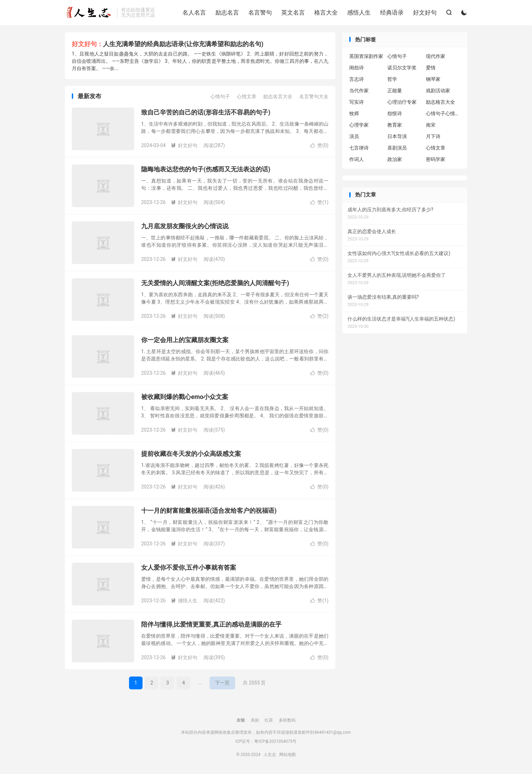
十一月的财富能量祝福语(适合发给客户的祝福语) (209, 511)
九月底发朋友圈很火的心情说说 (185, 226)
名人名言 (194, 12)
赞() (319, 145)
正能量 (395, 91)
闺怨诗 (357, 68)
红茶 (269, 720)
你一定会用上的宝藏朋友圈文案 (185, 340)
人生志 (89, 12)
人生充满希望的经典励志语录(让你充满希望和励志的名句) (183, 44)
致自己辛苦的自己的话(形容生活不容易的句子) (206, 112)
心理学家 (359, 125)
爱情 (431, 68)
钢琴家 (433, 79)
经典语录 (392, 12)
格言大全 (326, 12)
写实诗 (357, 102)
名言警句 (260, 12)
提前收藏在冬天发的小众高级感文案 (191, 454)
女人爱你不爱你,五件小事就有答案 (189, 567)
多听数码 (287, 720)
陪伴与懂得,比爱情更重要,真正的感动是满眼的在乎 (211, 624)
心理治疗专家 (402, 102)
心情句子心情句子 (443, 113)
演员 (354, 136)
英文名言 (293, 12)
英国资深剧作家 (366, 56)
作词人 (357, 159)
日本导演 (397, 136)
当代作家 (359, 91)
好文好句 (425, 12)
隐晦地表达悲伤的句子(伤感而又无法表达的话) (206, 169)
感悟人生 (359, 12)
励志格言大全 (440, 102)
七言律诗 (359, 148)
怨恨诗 (395, 113)
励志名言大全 (278, 96)
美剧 (255, 720)
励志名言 (227, 12)
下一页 (222, 683)
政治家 (395, 159)
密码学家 (436, 159)
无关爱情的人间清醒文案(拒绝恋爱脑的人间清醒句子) (215, 283)
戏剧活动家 (438, 91)
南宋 (431, 125)
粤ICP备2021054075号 (275, 741)
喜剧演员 (397, 148)
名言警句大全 (314, 96)
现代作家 (436, 56)
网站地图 (288, 755)
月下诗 (433, 136)
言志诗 (357, 79)
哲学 (392, 79)
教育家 (395, 125)
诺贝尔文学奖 (402, 68)
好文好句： (87, 44)
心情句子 (220, 96)
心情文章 (247, 96)
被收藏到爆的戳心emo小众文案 (185, 397)
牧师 (354, 113)
